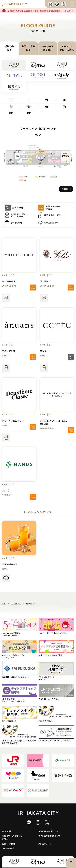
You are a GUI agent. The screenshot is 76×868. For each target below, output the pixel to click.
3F (65, 100)
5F (29, 107)
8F (11, 113)
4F (11, 107)
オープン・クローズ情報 (67, 48)
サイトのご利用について (49, 836)
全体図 (67, 189)
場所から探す (9, 48)
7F (65, 107)
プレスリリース (45, 844)
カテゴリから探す (28, 48)
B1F (11, 100)
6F (47, 107)
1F (29, 100)
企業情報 (7, 831)
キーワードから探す (48, 48)
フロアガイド (16, 604)
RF (29, 113)
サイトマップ (8, 848)
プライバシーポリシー (48, 831)
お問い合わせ (9, 844)
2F (47, 100)
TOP (4, 604)
